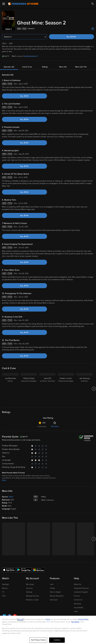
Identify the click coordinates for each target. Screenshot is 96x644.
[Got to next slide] (94, 389)
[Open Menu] (4, 4)
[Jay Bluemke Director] (10, 389)
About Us (78, 584)
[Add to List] (93, 29)
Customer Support (81, 592)
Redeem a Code (32, 600)
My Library (30, 584)
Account (29, 588)
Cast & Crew (27, 67)
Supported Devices (81, 588)
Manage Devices (32, 596)
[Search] (93, 4)
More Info (63, 67)
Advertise (78, 604)
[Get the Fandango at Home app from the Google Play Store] (24, 570)
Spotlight (5, 584)
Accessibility (79, 608)
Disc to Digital (55, 592)
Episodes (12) (9, 67)
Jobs (76, 611)
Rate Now (55, 426)
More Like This (81, 67)
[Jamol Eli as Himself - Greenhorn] (47, 389)
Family (52, 588)
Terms (48, 619)
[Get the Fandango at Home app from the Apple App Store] (9, 570)
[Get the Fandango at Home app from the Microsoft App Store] (38, 570)
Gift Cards (54, 600)
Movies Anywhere (57, 596)
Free (4, 596)
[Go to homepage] (23, 4)
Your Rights (75, 622)
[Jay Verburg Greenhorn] (84, 389)
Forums (77, 596)
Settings (29, 592)
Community (42, 426)
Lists (52, 584)
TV (3, 592)
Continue (57, 640)
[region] (48, 630)
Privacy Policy (83, 619)
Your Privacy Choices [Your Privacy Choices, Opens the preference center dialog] (38, 640)
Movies (5, 588)
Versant (20, 619)
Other (11, 497)
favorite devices (30, 56)
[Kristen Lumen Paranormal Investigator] (66, 389)
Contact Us (78, 600)
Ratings (45, 67)
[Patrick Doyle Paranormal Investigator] (29, 389)
